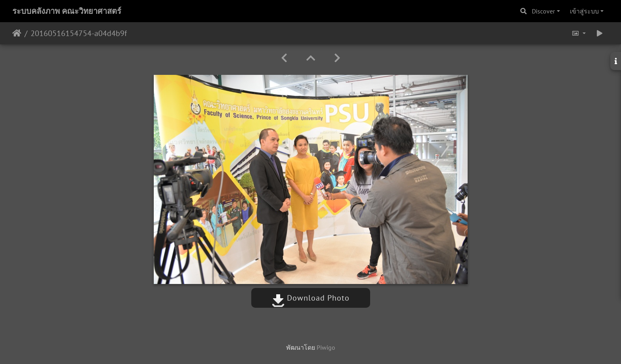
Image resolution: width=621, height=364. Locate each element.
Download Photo (311, 298)
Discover (543, 11)
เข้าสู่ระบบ (584, 11)
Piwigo (326, 347)
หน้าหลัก (17, 33)
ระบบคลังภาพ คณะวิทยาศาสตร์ (67, 11)
